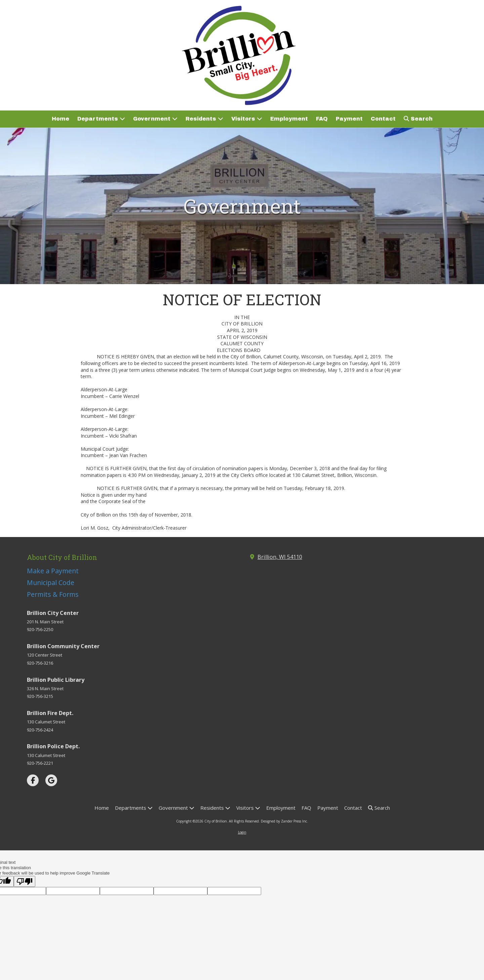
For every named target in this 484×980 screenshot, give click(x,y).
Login (242, 832)
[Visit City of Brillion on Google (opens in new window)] (51, 780)
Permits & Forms (53, 594)
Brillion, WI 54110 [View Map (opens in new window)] (280, 557)
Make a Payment (53, 571)
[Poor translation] (25, 881)
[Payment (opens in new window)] (349, 119)
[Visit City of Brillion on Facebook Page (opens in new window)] (33, 780)
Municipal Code (51, 583)
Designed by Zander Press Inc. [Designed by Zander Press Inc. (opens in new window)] (284, 821)
